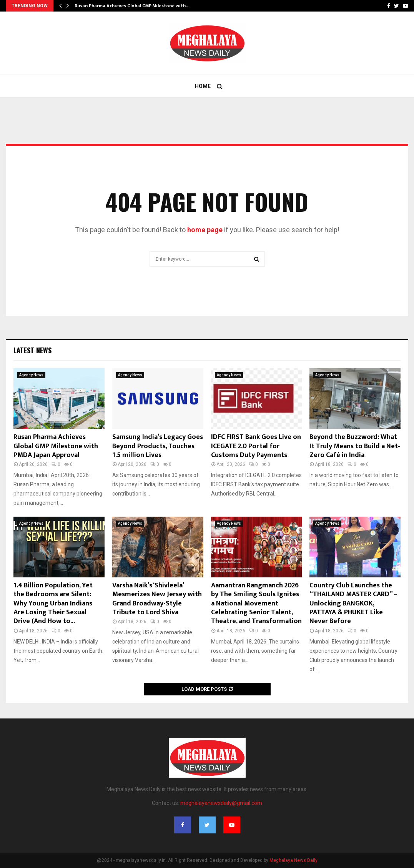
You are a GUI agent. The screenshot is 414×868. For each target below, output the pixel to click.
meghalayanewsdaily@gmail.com (221, 803)
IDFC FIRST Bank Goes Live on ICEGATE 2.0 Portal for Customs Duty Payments (256, 446)
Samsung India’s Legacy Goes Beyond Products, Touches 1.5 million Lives (158, 446)
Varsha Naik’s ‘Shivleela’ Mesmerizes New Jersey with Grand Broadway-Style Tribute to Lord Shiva (157, 599)
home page (205, 230)
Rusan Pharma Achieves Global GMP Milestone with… (132, 6)
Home (203, 86)
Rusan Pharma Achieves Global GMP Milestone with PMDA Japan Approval (56, 446)
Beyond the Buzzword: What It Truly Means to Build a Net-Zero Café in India (355, 446)
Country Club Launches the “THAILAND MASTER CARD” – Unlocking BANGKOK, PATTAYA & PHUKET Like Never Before (353, 604)
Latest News (32, 350)
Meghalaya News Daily (293, 860)
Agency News (31, 375)
